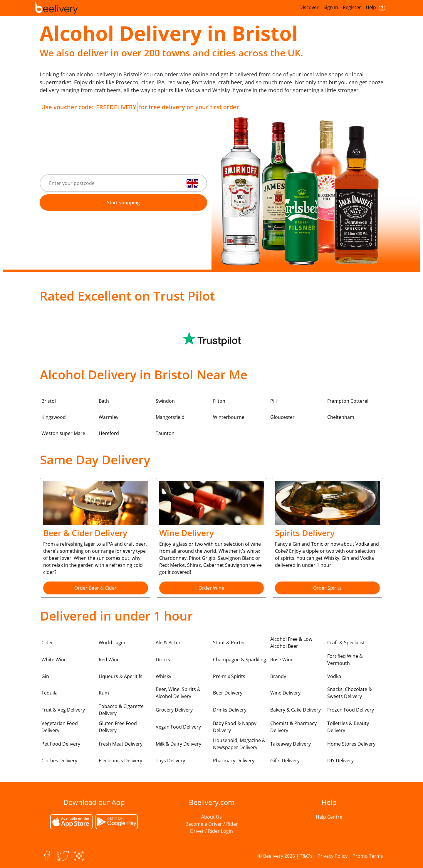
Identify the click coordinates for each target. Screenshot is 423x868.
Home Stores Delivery (351, 744)
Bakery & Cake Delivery (296, 710)
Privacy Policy (333, 856)
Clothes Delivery (59, 761)
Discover (309, 7)
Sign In (331, 7)
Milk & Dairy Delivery (178, 744)
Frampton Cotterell (348, 401)
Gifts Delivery (285, 761)
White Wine (54, 660)
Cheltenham (341, 417)
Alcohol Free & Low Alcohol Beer (291, 643)
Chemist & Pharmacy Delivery (293, 727)
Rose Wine (282, 660)
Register (352, 7)
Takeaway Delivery (291, 744)
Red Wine (109, 660)
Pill (273, 401)
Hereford (109, 433)
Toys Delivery (170, 761)
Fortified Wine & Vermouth (345, 660)
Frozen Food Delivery (351, 710)
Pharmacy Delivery (234, 761)
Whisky (163, 676)
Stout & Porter (229, 643)
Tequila (49, 693)
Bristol (49, 401)
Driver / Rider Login (211, 831)
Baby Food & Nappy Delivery (235, 727)
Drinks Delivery (230, 710)
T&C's (306, 856)
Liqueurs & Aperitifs (121, 676)
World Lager (112, 643)
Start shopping (123, 203)
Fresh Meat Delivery (121, 744)
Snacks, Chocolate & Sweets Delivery (350, 693)
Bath (104, 401)
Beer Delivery (228, 693)
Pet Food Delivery (61, 744)
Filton (219, 401)
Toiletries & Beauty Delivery (348, 727)
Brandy (278, 676)
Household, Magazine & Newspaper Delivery (239, 744)
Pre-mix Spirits (229, 676)
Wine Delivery (285, 693)
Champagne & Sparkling (240, 660)
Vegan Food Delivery (178, 727)
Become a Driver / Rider (212, 824)
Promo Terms (368, 856)
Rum (104, 693)
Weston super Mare (63, 433)
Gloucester (282, 417)
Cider (47, 643)
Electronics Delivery (120, 761)
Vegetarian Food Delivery (60, 727)
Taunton (165, 433)
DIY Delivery (340, 761)
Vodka (334, 676)
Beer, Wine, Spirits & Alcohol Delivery (178, 693)
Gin (45, 676)
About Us (211, 817)
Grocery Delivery (174, 710)
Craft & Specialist (346, 643)
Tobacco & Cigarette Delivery (121, 710)
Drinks (163, 660)
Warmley (109, 417)
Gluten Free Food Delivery (118, 727)
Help (376, 7)
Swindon (165, 401)
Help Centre (329, 817)
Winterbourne (229, 417)
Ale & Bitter (168, 643)
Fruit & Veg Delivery (63, 710)
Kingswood (54, 417)
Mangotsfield (170, 417)
